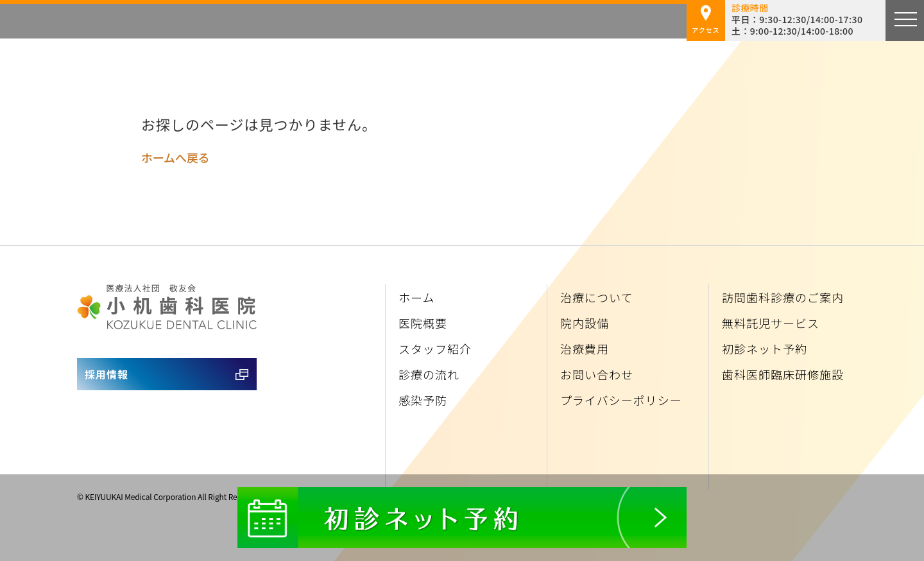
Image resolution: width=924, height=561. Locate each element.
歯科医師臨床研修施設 (783, 374)
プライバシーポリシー (621, 400)
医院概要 (423, 323)
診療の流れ (429, 374)
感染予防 (423, 400)
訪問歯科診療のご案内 (783, 297)
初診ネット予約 (765, 349)
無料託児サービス (771, 323)
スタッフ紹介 (435, 349)
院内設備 (585, 323)
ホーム (416, 297)
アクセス (706, 20)
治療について (596, 297)
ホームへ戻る (175, 157)
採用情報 (107, 374)
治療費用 (585, 349)
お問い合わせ (597, 374)
